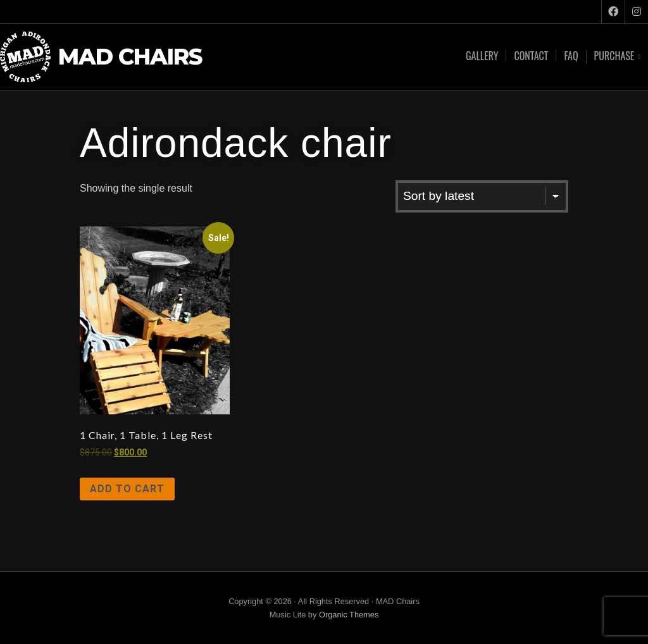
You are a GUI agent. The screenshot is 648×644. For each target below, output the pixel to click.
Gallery (482, 56)
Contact (531, 56)
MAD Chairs (130, 57)
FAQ (571, 56)
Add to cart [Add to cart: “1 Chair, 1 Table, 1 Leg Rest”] (127, 489)
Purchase (614, 57)
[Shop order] (482, 196)
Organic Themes (349, 615)
